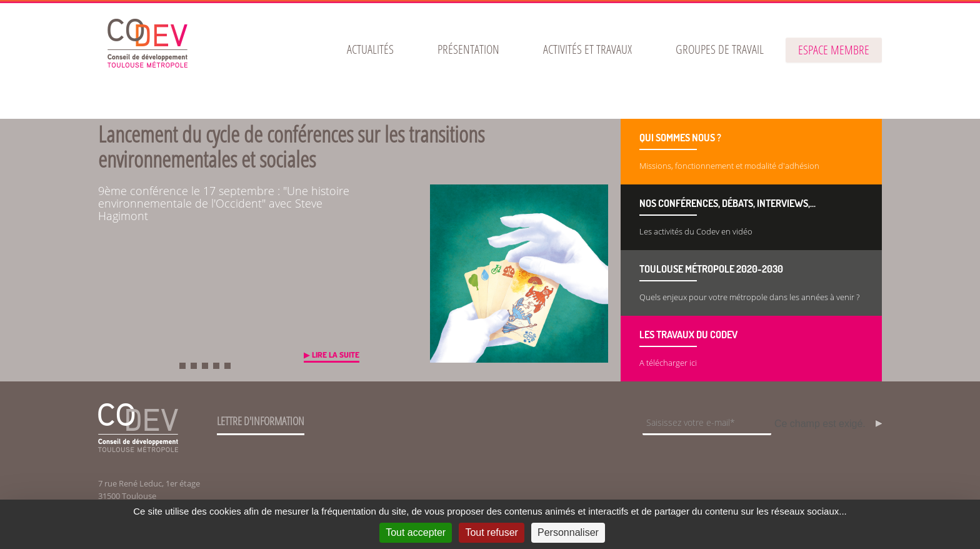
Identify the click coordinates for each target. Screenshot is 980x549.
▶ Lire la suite (332, 355)
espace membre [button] (834, 50)
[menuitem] (370, 49)
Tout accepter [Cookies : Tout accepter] (416, 532)
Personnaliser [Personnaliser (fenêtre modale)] (568, 532)
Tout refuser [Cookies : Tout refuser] (491, 532)
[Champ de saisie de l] (707, 424)
